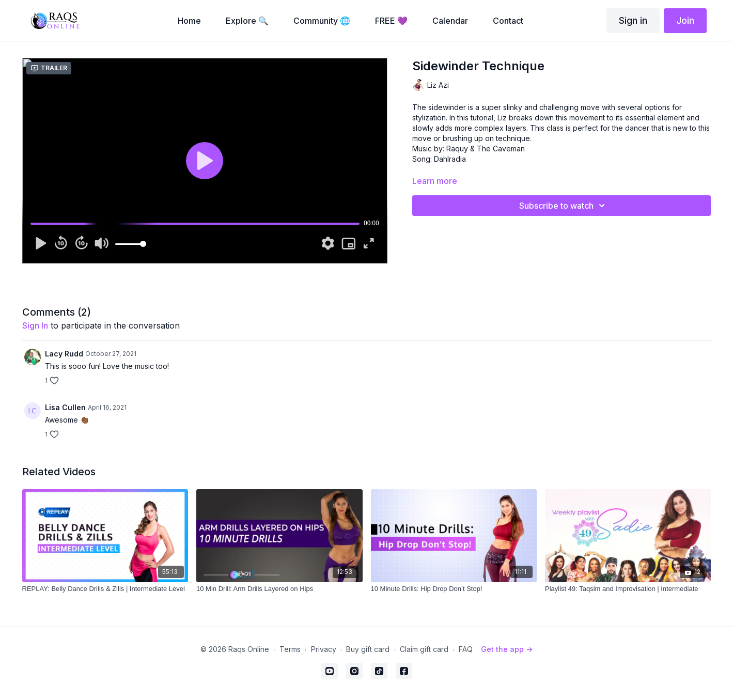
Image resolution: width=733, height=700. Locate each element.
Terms (290, 649)
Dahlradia (450, 159)
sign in (35, 325)
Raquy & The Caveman (486, 149)
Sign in (633, 20)
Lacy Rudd (64, 354)
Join (685, 20)
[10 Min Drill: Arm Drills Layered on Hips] (279, 589)
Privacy (324, 649)
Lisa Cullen (65, 407)
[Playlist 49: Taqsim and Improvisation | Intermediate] (628, 589)
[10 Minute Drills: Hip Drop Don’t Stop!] (454, 589)
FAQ (466, 649)
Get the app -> (507, 649)
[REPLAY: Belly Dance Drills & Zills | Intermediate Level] (105, 589)
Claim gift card (424, 649)
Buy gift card (368, 649)
